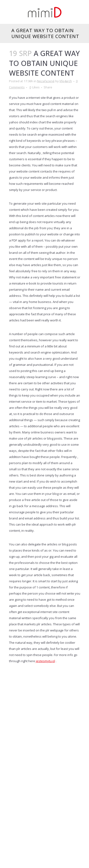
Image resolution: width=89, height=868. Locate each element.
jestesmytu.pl (45, 661)
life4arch (66, 81)
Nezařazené (46, 81)
